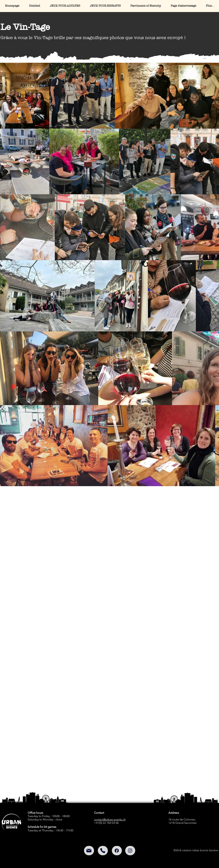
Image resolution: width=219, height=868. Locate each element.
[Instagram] (130, 851)
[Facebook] (117, 851)
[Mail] (89, 851)
